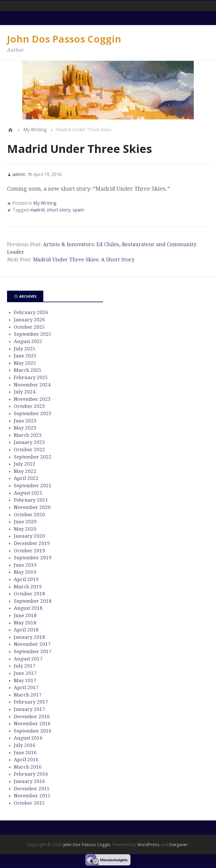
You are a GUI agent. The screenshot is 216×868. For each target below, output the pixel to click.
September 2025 (33, 334)
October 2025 (29, 327)
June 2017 (25, 673)
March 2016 (28, 767)
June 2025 (25, 356)
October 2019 (29, 551)
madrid (37, 210)
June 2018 (25, 615)
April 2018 (26, 630)
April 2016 (26, 760)
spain (78, 210)
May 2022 (25, 471)
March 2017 (28, 695)
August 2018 (28, 608)
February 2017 (31, 702)
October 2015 (29, 803)
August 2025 (28, 341)
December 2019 (32, 543)
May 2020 (25, 529)
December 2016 (32, 716)
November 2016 (32, 724)
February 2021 (31, 500)
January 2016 (29, 781)
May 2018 (25, 623)
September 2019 (33, 558)
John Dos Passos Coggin (64, 39)
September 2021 (33, 486)
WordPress (148, 844)
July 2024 (25, 392)
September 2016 (33, 731)
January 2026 (29, 320)
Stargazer (178, 844)
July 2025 (25, 349)
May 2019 (25, 572)
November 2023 (32, 399)
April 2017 (26, 687)
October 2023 (29, 406)
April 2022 (26, 478)
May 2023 (25, 428)
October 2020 (29, 515)
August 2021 (28, 493)
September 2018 (33, 601)
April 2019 (26, 579)
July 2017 (25, 666)
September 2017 (33, 651)
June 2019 (25, 565)
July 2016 (25, 745)
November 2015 (32, 796)
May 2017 (25, 680)
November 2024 (32, 385)
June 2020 (25, 522)
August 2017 (28, 659)
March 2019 (28, 587)
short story (58, 210)
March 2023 (28, 435)
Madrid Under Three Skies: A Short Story (84, 260)
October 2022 (29, 449)
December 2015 (32, 789)
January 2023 (29, 442)
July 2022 (25, 464)
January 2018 (29, 637)
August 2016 (28, 738)
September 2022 (33, 457)
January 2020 (29, 536)
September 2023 (33, 413)
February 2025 (31, 377)
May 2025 (25, 363)
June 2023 (25, 421)
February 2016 (31, 774)
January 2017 (29, 709)
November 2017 (32, 644)
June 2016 (25, 753)
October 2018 (29, 594)
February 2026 (31, 312)
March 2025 (28, 370)
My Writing (35, 130)
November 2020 (32, 507)
